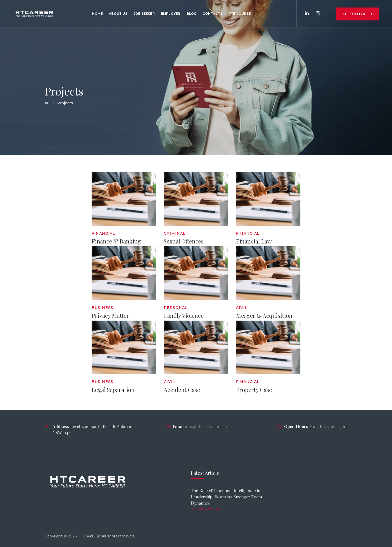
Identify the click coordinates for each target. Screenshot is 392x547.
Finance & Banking (116, 241)
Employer (171, 14)
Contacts (212, 14)
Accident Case (182, 390)
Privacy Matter (110, 315)
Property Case (254, 390)
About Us (118, 14)
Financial (103, 233)
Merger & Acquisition (264, 315)
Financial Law (254, 241)
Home (97, 14)
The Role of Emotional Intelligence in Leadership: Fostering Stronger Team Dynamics (226, 497)
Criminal (175, 233)
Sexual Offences (184, 241)
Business (102, 308)
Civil (242, 308)
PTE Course (240, 14)
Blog (192, 14)
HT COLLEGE (355, 14)
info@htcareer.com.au (206, 426)
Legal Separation (113, 390)
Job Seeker (144, 14)
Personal (176, 308)
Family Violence (184, 315)
